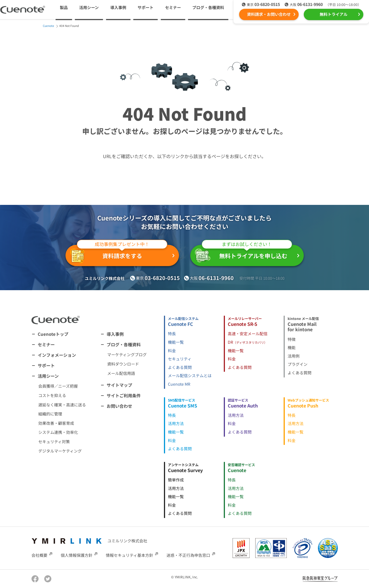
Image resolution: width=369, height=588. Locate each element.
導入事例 (118, 7)
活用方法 (176, 423)
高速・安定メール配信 (248, 334)
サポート (146, 7)
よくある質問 (180, 367)
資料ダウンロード (123, 364)
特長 (172, 334)
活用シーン (48, 376)
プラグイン (298, 364)
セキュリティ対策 (54, 441)
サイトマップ (119, 385)
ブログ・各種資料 (124, 344)
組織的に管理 (50, 414)
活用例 (294, 356)
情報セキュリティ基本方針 (129, 555)
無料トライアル (334, 14)
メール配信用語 (121, 373)
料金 (172, 351)
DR (247, 342)
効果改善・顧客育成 (56, 423)
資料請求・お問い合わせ (269, 14)
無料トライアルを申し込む (243, 254)
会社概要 (39, 555)
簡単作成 (176, 480)
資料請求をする (119, 254)
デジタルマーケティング (60, 451)
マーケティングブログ (127, 355)
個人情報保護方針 (77, 555)
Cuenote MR (179, 384)
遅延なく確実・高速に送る (62, 405)
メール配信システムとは (190, 375)
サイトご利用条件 (124, 395)
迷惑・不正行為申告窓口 (188, 555)
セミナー (173, 7)
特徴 (292, 339)
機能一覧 (176, 342)
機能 (292, 347)
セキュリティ (180, 359)
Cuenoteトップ (53, 334)
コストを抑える (52, 395)
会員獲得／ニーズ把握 (58, 386)
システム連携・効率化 (58, 432)
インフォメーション (57, 355)
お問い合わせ (119, 406)
